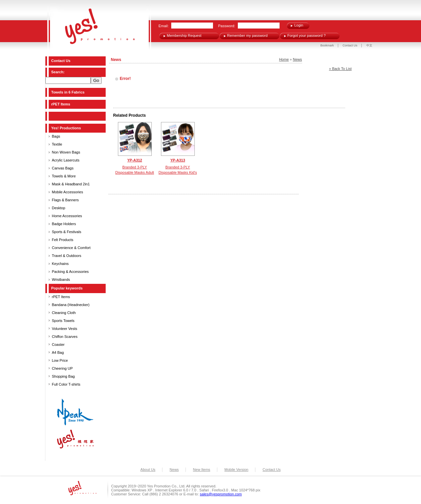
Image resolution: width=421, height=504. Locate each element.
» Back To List (340, 69)
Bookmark (327, 45)
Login (299, 25)
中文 (369, 45)
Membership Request (184, 35)
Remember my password (247, 35)
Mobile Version (237, 470)
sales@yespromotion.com (221, 494)
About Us (148, 470)
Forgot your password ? (307, 35)
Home (284, 59)
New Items (202, 470)
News (297, 59)
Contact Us (350, 45)
